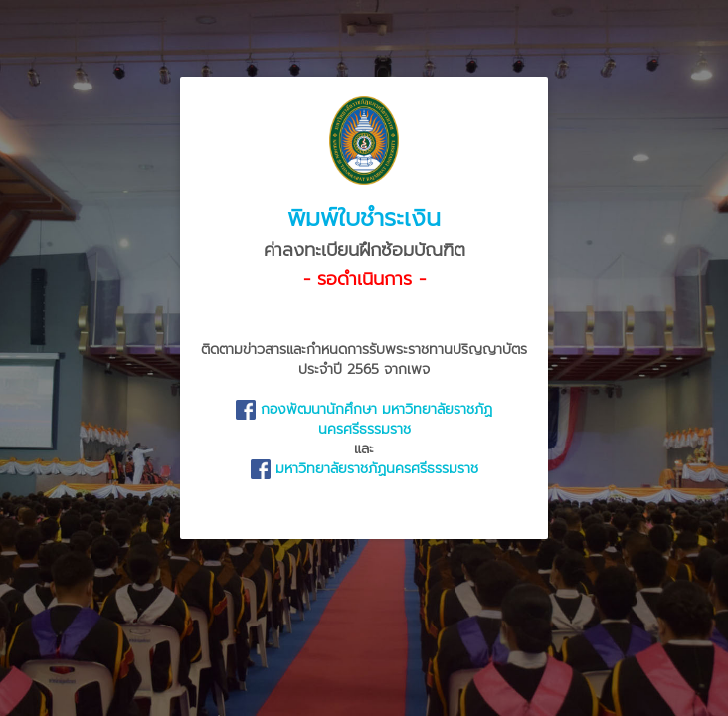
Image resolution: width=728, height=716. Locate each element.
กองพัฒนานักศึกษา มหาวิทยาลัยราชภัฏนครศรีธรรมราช (364, 419)
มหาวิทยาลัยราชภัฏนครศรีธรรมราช (364, 469)
